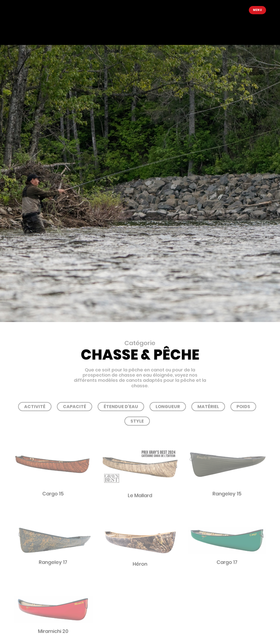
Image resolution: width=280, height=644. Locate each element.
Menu (257, 10)
